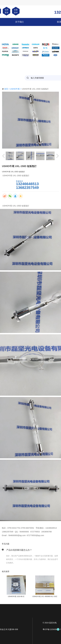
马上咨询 (8, 185)
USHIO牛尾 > (16, 89)
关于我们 (19, 22)
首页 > (7, 89)
